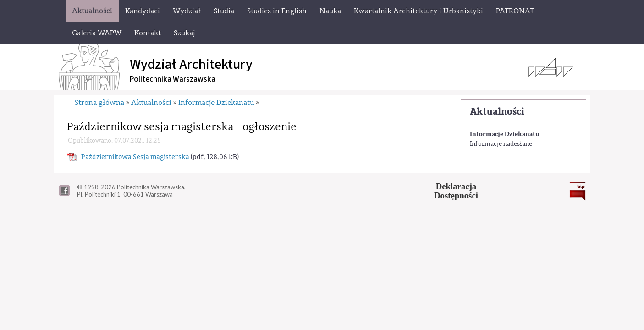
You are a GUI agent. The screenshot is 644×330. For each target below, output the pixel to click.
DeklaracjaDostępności (456, 191)
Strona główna (99, 103)
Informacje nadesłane (501, 144)
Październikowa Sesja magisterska (135, 157)
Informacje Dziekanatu (504, 134)
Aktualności (497, 112)
